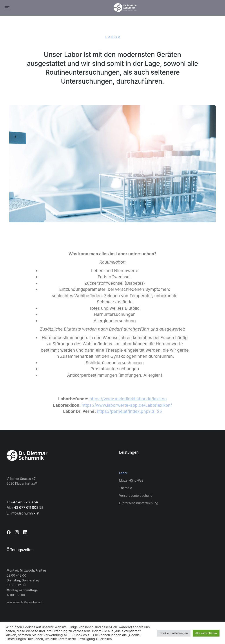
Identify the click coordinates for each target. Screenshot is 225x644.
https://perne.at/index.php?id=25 (129, 411)
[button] (7, 8)
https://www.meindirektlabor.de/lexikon (128, 399)
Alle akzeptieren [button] (206, 633)
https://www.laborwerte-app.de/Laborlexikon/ (127, 405)
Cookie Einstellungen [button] (174, 633)
